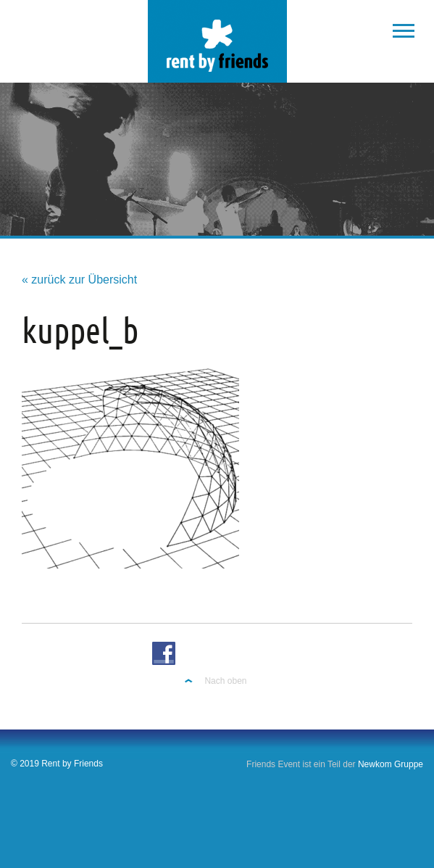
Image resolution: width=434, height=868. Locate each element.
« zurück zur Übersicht (79, 280)
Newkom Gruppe (391, 764)
